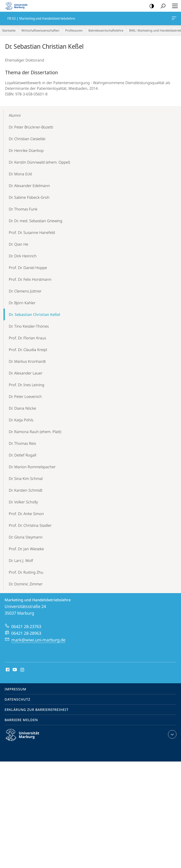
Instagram (22, 670)
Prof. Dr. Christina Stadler (30, 525)
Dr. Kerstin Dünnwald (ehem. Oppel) (39, 162)
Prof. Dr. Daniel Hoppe (28, 268)
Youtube (14, 670)
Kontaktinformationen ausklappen (172, 734)
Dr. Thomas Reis (22, 443)
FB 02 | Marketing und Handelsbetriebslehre (174, 19)
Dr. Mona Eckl (20, 174)
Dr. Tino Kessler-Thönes (29, 326)
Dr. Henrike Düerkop (26, 150)
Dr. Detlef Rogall (22, 455)
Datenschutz (17, 699)
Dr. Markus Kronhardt (27, 361)
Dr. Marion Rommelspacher (32, 467)
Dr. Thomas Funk (23, 209)
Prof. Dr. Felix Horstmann (30, 279)
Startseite (9, 30)
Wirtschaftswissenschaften (40, 30)
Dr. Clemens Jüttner (25, 291)
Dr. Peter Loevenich (25, 396)
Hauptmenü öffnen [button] (174, 6)
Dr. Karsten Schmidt (26, 490)
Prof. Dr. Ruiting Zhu (26, 572)
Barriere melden (21, 720)
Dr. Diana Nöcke (22, 408)
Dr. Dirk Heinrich (23, 256)
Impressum (15, 689)
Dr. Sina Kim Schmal (26, 478)
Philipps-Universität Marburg (26, 738)
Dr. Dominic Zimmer (26, 584)
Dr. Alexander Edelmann (29, 186)
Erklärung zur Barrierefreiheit (37, 710)
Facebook (7, 670)
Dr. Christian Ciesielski (27, 139)
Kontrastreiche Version (150, 6)
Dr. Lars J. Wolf (21, 560)
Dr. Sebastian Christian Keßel (34, 314)
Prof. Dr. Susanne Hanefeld (32, 232)
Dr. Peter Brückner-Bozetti (31, 127)
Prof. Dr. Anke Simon (26, 514)
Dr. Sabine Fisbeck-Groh (29, 197)
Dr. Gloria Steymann (26, 537)
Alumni (15, 115)
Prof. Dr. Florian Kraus (27, 338)
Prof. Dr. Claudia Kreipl (28, 350)
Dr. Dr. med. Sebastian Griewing (36, 221)
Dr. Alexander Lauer (26, 373)
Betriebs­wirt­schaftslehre (106, 30)
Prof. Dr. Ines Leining (27, 385)
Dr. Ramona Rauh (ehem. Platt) (35, 432)
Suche (162, 6)
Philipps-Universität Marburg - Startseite (18, 6)
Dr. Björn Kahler (22, 303)
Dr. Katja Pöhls (21, 420)
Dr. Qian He (18, 244)
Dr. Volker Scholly (23, 502)
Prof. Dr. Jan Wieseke (26, 549)
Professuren (74, 30)
